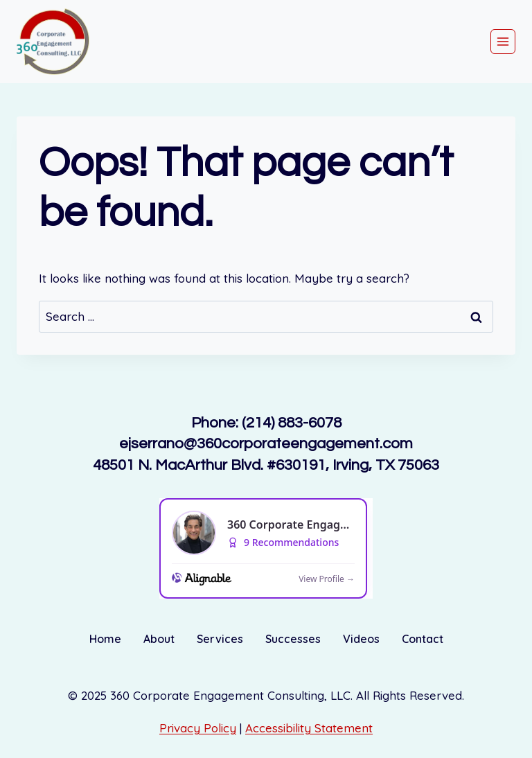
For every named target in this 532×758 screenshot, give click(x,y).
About (159, 639)
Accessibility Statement (309, 728)
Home (105, 639)
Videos (361, 639)
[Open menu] (503, 42)
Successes (293, 639)
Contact (423, 639)
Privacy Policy (198, 728)
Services (220, 639)
